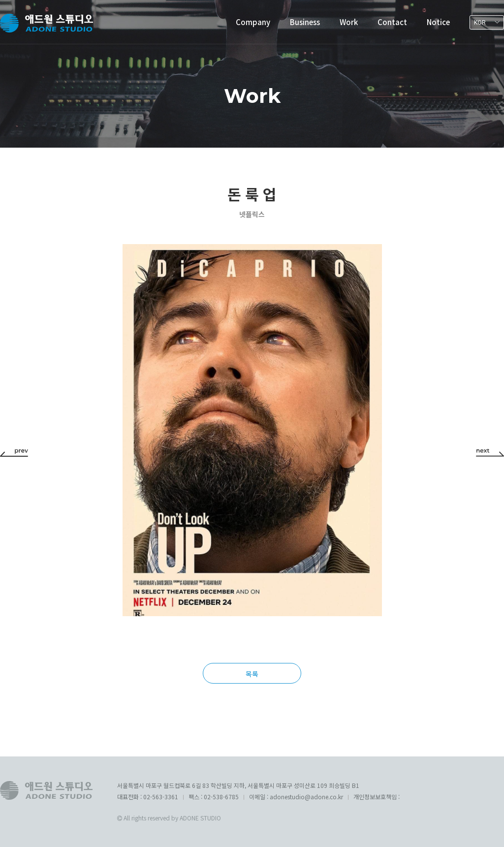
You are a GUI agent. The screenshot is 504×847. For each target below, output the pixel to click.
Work (349, 22)
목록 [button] (252, 674)
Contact (392, 22)
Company (253, 22)
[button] (14, 452)
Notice (438, 22)
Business (305, 22)
